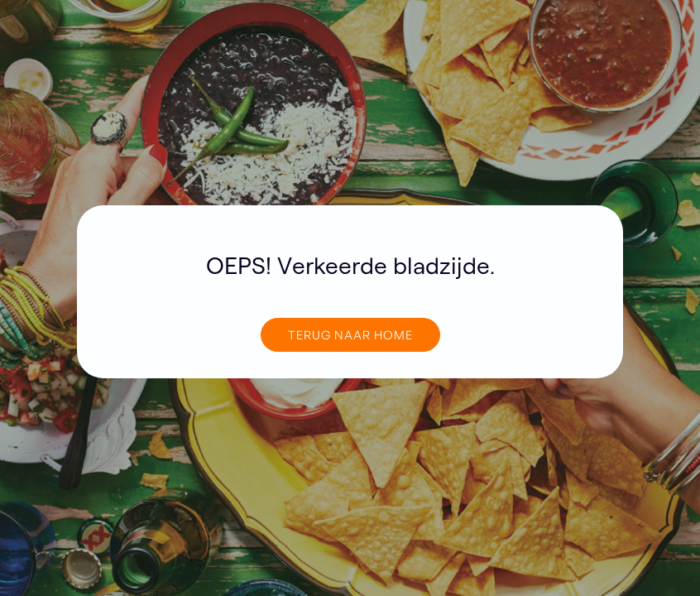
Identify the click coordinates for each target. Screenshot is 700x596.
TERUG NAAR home (350, 334)
